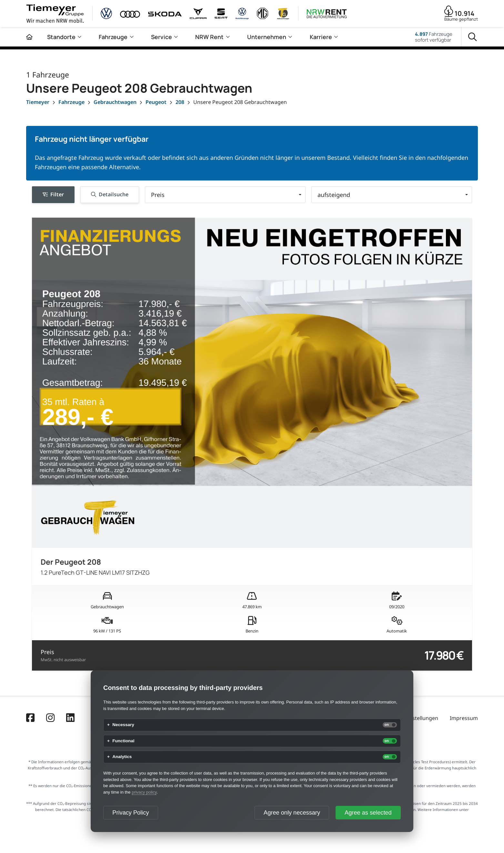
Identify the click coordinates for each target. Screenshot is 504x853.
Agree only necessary (292, 813)
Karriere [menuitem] (321, 37)
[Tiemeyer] (38, 102)
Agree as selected (368, 813)
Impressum (464, 718)
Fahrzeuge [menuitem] (113, 37)
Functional (123, 741)
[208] (180, 102)
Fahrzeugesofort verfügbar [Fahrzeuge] (434, 37)
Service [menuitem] (161, 37)
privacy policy (144, 792)
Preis (63, 655)
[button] (225, 195)
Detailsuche (110, 194)
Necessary (123, 725)
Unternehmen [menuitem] (267, 37)
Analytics (122, 757)
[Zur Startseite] (29, 37)
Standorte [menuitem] (61, 37)
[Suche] (473, 37)
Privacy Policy (131, 813)
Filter (53, 194)
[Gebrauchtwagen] (115, 102)
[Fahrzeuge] (71, 102)
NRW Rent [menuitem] (209, 37)
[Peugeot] (156, 102)
